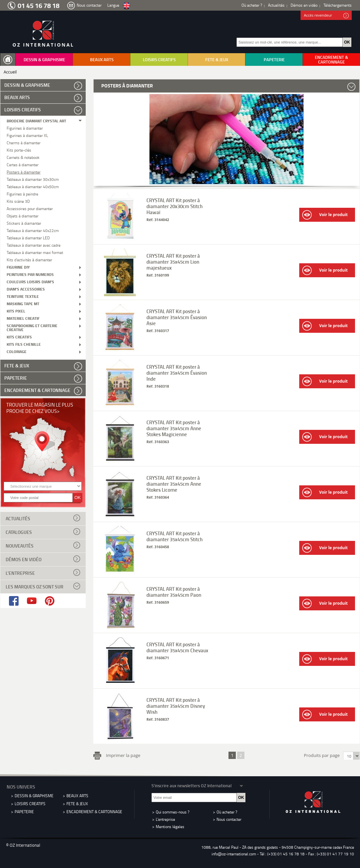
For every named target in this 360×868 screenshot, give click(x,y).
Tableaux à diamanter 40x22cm (33, 230)
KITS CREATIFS (19, 337)
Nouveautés (43, 545)
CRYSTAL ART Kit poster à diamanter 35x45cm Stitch (175, 536)
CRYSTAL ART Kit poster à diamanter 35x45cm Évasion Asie (177, 317)
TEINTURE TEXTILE (23, 296)
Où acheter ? (252, 5)
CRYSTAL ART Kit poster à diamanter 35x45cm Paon (174, 592)
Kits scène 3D (18, 201)
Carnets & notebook (23, 157)
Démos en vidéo (304, 5)
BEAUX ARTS (102, 60)
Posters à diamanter (24, 172)
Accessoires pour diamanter (30, 208)
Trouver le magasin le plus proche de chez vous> (40, 408)
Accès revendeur (326, 16)
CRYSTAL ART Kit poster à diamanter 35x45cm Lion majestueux (173, 262)
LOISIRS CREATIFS (159, 60)
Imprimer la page (122, 755)
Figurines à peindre (22, 194)
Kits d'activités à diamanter (29, 259)
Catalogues (43, 532)
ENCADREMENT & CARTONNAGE (331, 60)
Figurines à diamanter (25, 128)
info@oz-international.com (234, 854)
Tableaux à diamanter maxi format (35, 252)
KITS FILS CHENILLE (24, 344)
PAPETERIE (274, 60)
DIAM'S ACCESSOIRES (26, 289)
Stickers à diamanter (24, 223)
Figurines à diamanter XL (27, 135)
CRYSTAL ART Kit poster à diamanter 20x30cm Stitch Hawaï (175, 206)
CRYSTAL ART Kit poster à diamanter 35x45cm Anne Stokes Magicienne (174, 428)
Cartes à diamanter (23, 164)
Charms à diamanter (24, 142)
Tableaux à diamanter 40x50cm (33, 186)
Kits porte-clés (19, 150)
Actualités (276, 5)
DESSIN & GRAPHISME (44, 60)
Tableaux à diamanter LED (28, 238)
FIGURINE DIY (18, 267)
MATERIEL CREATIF (23, 318)
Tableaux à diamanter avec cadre (34, 245)
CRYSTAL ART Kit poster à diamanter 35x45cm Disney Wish (176, 706)
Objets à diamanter (23, 216)
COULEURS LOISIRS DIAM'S (30, 281)
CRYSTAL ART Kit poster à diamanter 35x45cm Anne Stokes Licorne (174, 484)
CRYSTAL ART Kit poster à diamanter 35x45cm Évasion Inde (177, 373)
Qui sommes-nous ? (173, 812)
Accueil (10, 72)
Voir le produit (325, 215)
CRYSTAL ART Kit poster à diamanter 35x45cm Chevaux (177, 647)
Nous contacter (89, 5)
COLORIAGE (17, 351)
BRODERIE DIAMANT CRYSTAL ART (36, 121)
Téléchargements (338, 5)
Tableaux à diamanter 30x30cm (33, 179)
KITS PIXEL (16, 311)
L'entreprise (43, 572)
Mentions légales (170, 827)
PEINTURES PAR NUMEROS (30, 274)
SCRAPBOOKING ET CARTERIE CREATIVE (32, 327)
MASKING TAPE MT (23, 303)
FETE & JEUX (217, 60)
